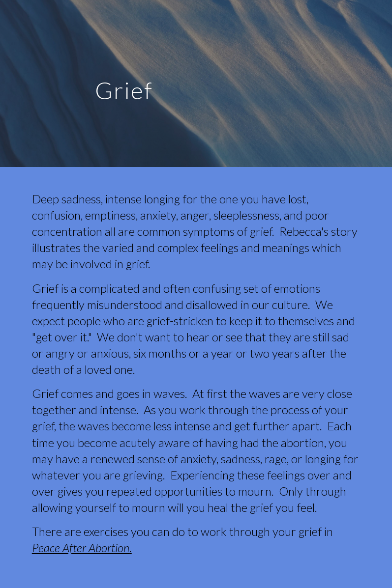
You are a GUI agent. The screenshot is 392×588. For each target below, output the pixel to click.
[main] (124, 83)
